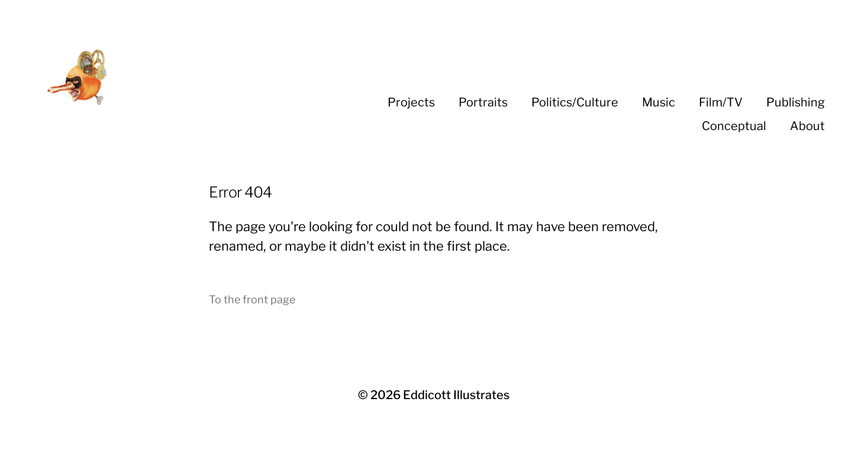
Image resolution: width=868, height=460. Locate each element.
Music (659, 102)
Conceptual (734, 126)
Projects (411, 102)
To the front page (252, 299)
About (807, 126)
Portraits (483, 102)
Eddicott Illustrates (456, 395)
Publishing (796, 102)
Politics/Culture (575, 102)
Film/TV (721, 102)
